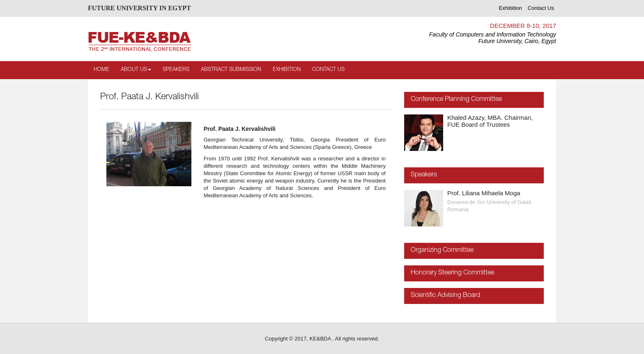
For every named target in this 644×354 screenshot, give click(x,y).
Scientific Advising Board (445, 296)
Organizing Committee (442, 251)
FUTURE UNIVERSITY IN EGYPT (139, 8)
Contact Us (541, 8)
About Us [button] (136, 70)
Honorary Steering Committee (452, 273)
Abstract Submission (231, 70)
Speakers (176, 70)
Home (101, 70)
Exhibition (511, 8)
